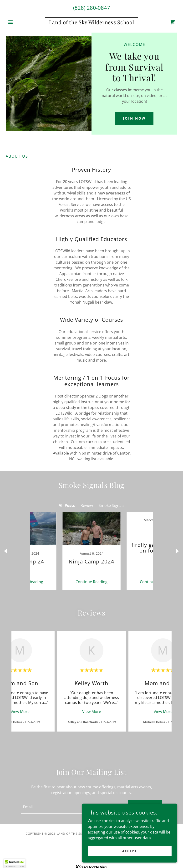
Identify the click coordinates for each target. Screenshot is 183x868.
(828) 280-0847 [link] (92, 8)
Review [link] (87, 505)
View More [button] (20, 712)
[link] (91, 23)
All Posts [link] (67, 505)
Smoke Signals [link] (112, 505)
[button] (19, 22)
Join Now (134, 118)
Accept (130, 851)
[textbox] (72, 807)
